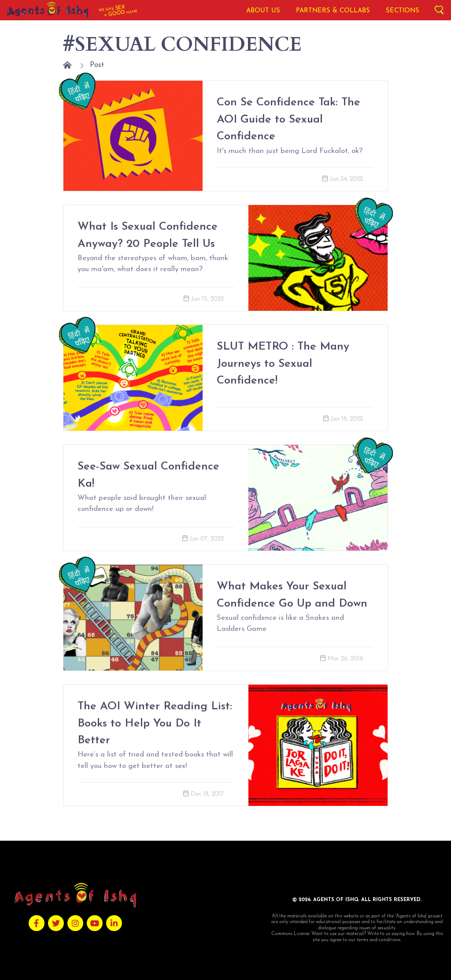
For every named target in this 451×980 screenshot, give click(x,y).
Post (97, 65)
